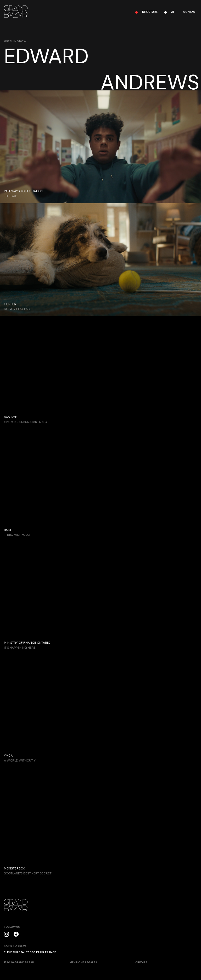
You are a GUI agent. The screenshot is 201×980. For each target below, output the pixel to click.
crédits (141, 962)
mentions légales (83, 962)
